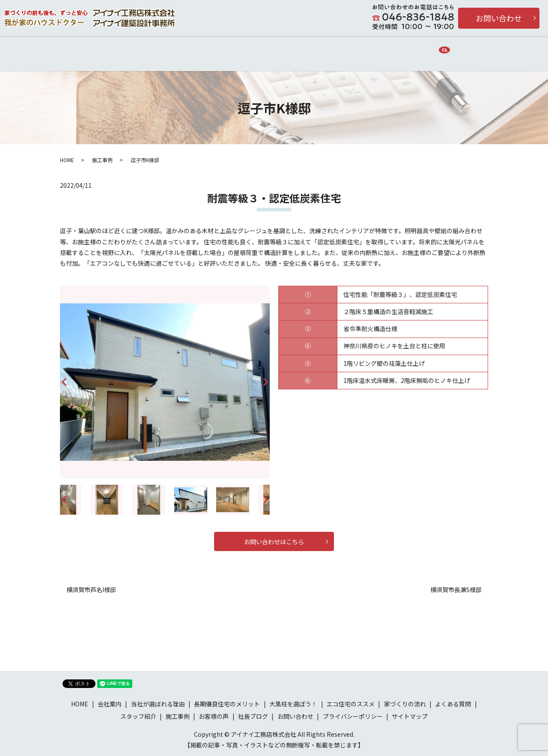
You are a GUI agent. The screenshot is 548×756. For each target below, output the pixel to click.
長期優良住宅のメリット (318, 51)
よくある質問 (453, 703)
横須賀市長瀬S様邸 (456, 589)
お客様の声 (384, 51)
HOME (85, 51)
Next (266, 380)
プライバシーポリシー (353, 716)
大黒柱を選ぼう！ (293, 703)
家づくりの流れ (246, 51)
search (465, 51)
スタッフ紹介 (138, 716)
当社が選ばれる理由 (180, 51)
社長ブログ (253, 716)
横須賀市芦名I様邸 (91, 589)
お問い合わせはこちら (274, 539)
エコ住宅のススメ (351, 703)
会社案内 (123, 51)
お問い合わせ (499, 18)
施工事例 (429, 51)
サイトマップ (410, 716)
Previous (64, 380)
